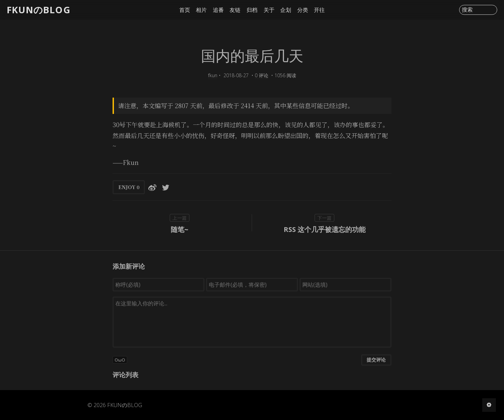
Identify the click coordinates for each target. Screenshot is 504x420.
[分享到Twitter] (166, 187)
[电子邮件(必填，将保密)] (252, 285)
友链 (235, 10)
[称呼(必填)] (158, 285)
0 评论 (262, 75)
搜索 (467, 10)
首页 (185, 10)
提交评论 (376, 360)
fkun (213, 75)
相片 (201, 10)
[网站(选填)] (346, 285)
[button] (252, 360)
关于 (269, 10)
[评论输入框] (252, 322)
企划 (286, 10)
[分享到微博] (152, 187)
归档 (252, 10)
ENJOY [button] (129, 187)
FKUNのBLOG (39, 10)
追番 (218, 10)
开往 (319, 10)
